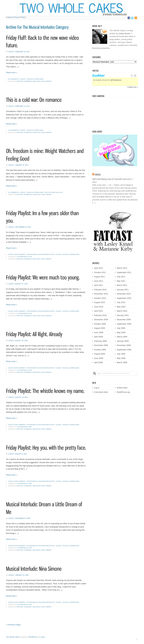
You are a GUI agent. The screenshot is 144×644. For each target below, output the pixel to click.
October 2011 (100, 272)
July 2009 (121, 328)
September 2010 (124, 298)
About (10, 17)
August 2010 (100, 302)
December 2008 (101, 345)
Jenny (43, 637)
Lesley (11, 52)
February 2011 (100, 290)
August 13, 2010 (21, 397)
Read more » (12, 72)
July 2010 (121, 302)
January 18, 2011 (22, 165)
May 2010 (121, 307)
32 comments (13, 130)
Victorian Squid (108, 113)
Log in (97, 388)
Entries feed (122, 388)
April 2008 (98, 362)
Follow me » (133, 87)
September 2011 (124, 272)
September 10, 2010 (23, 227)
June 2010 (99, 307)
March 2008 (122, 362)
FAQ (22, 17)
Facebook (28, 81)
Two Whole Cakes (13, 637)
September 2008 (124, 350)
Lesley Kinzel (124, 33)
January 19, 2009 (22, 575)
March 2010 (122, 311)
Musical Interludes (35, 79)
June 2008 (99, 358)
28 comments (13, 79)
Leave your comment (17, 254)
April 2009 (98, 337)
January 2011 (123, 290)
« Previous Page (13, 625)
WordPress (33, 637)
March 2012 (122, 268)
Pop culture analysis (54, 192)
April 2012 (98, 268)
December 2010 (101, 294)
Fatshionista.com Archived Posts (41, 254)
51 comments (13, 192)
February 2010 (100, 315)
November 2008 (124, 345)
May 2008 (121, 358)
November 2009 (124, 320)
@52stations (116, 80)
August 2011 (100, 277)
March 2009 (122, 337)
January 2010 (123, 315)
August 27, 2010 (21, 284)
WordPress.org (123, 392)
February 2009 (100, 341)
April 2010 (98, 311)
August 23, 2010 (21, 341)
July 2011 (121, 277)
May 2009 (121, 332)
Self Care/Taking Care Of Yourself (107, 179)
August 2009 (100, 328)
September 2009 (124, 324)
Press (16, 17)
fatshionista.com (25, 257)
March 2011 (122, 285)
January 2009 (123, 341)
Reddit (49, 81)
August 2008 (100, 354)
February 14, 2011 (22, 106)
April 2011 (98, 285)
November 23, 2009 (23, 518)
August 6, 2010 (21, 454)
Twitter (19, 81)
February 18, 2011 (22, 52)
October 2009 (100, 324)
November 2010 (124, 294)
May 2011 (121, 281)
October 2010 (100, 298)
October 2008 (100, 350)
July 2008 (121, 354)
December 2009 (101, 320)
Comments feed (101, 392)
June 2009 (99, 332)
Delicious (37, 81)
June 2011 (99, 281)
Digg (43, 81)
